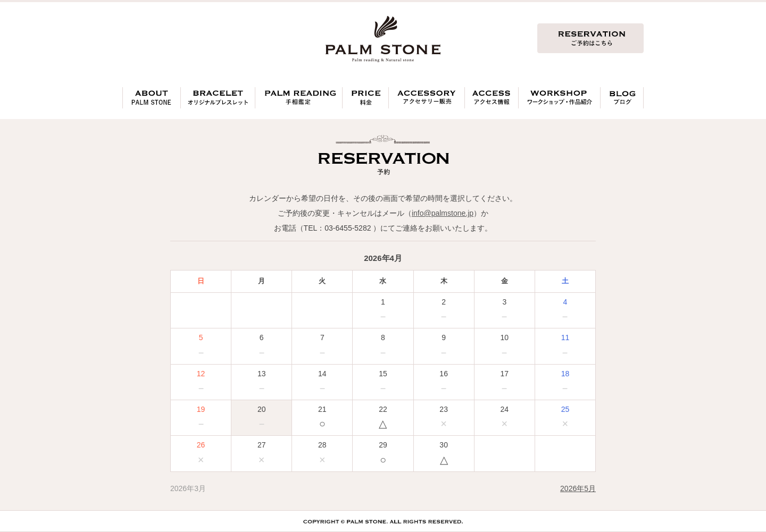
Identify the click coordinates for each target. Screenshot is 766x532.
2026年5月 (578, 488)
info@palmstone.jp (443, 213)
